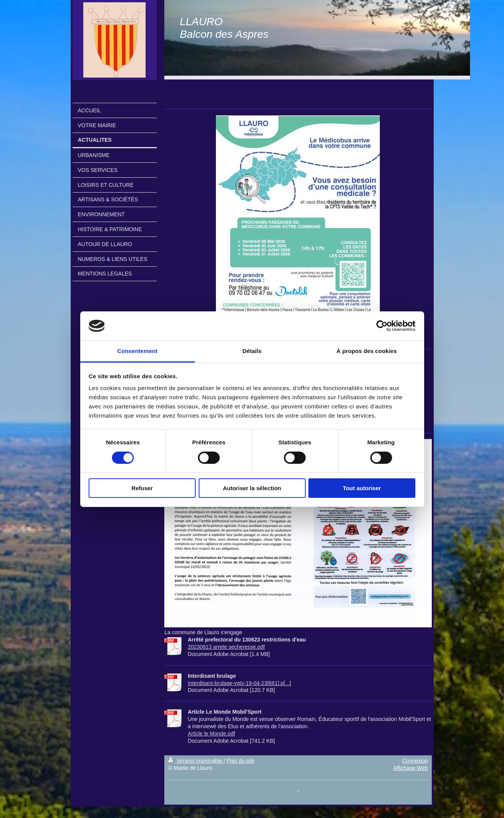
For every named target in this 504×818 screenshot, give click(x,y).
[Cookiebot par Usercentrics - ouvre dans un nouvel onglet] (382, 326)
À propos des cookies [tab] (367, 351)
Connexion (415, 761)
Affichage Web (411, 768)
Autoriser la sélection (252, 488)
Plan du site (241, 761)
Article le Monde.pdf (211, 734)
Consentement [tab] (137, 351)
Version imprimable (196, 761)
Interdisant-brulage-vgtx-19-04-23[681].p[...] (239, 683)
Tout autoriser (362, 488)
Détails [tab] (252, 351)
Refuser (142, 488)
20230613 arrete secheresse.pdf (226, 647)
